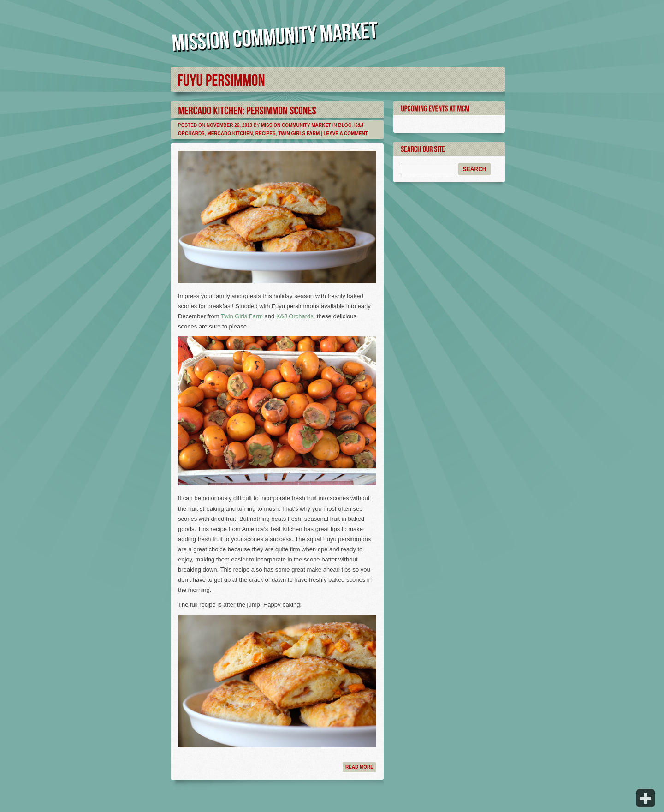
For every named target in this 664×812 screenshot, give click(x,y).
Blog (345, 125)
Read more (359, 767)
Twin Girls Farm (299, 134)
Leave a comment (345, 134)
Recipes (266, 134)
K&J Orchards (295, 316)
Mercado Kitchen (230, 134)
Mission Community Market (296, 125)
